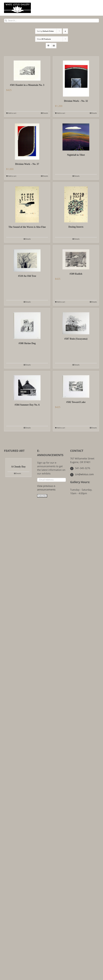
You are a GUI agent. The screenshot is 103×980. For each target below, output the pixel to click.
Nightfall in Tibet (76, 155)
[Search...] (51, 21)
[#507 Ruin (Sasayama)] (76, 321)
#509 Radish (76, 274)
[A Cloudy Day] (18, 460)
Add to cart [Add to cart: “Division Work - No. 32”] (61, 113)
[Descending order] (65, 31)
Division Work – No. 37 (27, 164)
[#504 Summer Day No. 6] (27, 386)
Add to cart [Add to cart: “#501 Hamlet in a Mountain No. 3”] (12, 113)
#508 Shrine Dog (27, 343)
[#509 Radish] (76, 257)
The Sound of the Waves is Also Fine (27, 227)
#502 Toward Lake (76, 402)
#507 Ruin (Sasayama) (76, 339)
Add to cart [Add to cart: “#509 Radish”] (61, 302)
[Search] (6, 21)
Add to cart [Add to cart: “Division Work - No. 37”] (12, 176)
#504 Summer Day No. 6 (27, 405)
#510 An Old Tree (27, 276)
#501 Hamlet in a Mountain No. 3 (27, 85)
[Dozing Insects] (76, 202)
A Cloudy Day (18, 467)
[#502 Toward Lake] (76, 384)
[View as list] (54, 46)
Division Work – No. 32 (76, 101)
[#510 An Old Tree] (27, 258)
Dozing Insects (76, 227)
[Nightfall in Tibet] (76, 135)
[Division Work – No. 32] (76, 77)
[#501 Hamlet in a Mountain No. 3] (27, 69)
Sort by (45, 31)
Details (45, 113)
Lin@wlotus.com (82, 474)
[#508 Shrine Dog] (27, 324)
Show (44, 39)
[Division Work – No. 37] (27, 140)
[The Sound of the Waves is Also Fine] (27, 202)
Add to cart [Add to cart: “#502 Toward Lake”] (61, 428)
